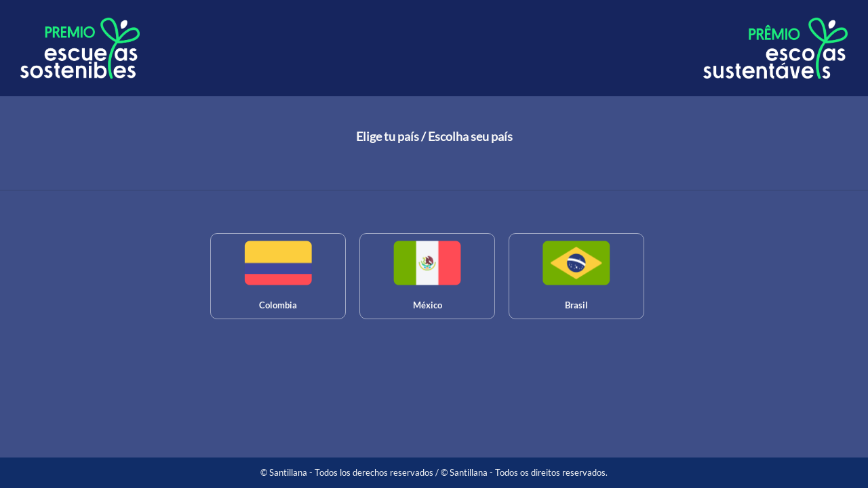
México (428, 305)
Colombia (278, 305)
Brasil (576, 305)
